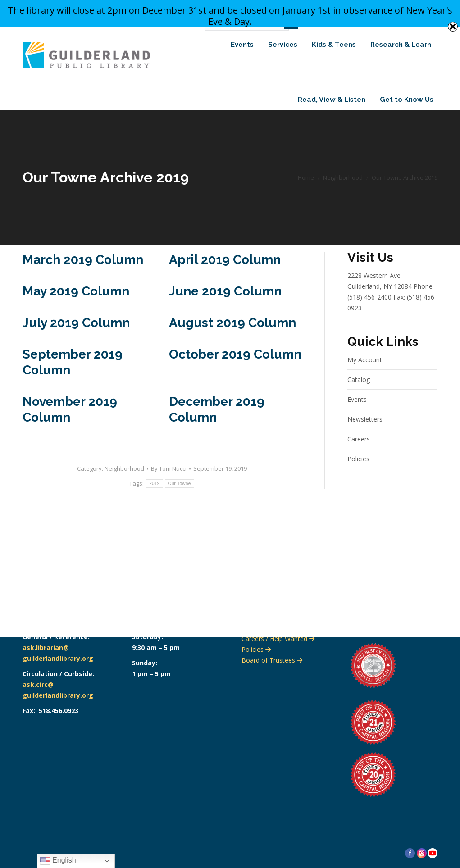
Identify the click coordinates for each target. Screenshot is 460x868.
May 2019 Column (76, 307)
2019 (154, 499)
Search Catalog (335, 38)
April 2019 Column (225, 275)
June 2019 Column (225, 307)
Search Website (403, 38)
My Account (365, 375)
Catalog (359, 395)
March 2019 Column (83, 275)
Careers (359, 455)
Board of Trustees (272, 660)
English (58, 861)
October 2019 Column (235, 370)
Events (357, 415)
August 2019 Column (232, 339)
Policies (358, 475)
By (169, 484)
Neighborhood (124, 484)
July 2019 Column (76, 339)
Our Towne (180, 499)
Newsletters (365, 435)
